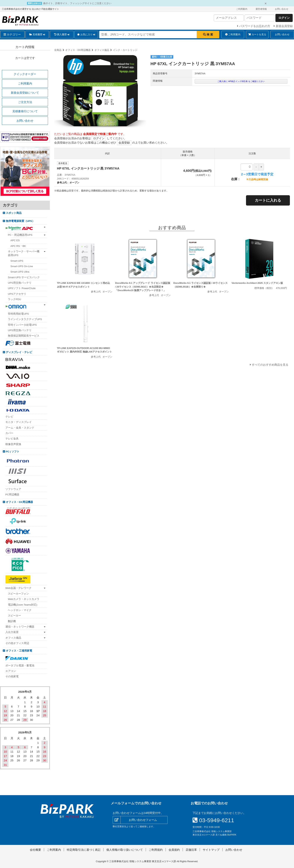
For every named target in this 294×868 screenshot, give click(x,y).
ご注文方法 (25, 102)
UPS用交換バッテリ (20, 283)
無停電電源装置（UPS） (20, 221)
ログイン (99, 138)
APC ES (15, 240)
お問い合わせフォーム (143, 820)
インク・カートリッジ (125, 50)
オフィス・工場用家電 (19, 651)
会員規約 (174, 850)
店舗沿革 (191, 850)
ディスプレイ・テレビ (19, 352)
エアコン (11, 671)
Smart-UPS (17, 261)
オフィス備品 (102, 50)
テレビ (9, 417)
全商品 (58, 50)
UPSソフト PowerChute (22, 288)
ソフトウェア (13, 489)
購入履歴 (62, 35)
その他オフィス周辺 (17, 643)
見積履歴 (37, 35)
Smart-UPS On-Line (22, 266)
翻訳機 (12, 621)
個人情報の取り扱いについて (125, 850)
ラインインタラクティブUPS (25, 319)
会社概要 (35, 850)
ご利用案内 (242, 9)
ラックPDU (15, 299)
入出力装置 (12, 632)
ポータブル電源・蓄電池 (20, 666)
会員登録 (124, 143)
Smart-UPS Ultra (20, 272)
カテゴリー (12, 34)
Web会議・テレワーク (19, 588)
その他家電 (12, 676)
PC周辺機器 (12, 495)
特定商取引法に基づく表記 (84, 850)
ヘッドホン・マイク (20, 610)
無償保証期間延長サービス (24, 336)
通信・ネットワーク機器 (20, 627)
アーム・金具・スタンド (20, 428)
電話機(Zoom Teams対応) (23, 605)
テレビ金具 (12, 439)
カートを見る (257, 34)
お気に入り (86, 35)
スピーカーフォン (18, 594)
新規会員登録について (25, 93)
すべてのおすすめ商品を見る (270, 365)
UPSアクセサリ (17, 294)
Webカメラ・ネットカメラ (24, 599)
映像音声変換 (13, 444)
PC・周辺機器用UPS (20, 235)
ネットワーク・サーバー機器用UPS (24, 253)
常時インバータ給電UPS (22, 325)
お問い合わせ (282, 9)
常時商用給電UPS (18, 314)
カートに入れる (268, 200)
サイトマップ (211, 850)
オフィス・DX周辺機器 (78, 50)
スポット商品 (13, 213)
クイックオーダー (25, 74)
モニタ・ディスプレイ (19, 422)
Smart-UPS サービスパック (24, 277)
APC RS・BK (18, 246)
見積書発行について (25, 111)
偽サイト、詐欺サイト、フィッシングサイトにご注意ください (77, 3)
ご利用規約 (156, 850)
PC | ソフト (12, 452)
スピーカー (14, 616)
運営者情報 (261, 9)
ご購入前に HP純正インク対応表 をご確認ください (241, 81)
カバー (9, 433)
